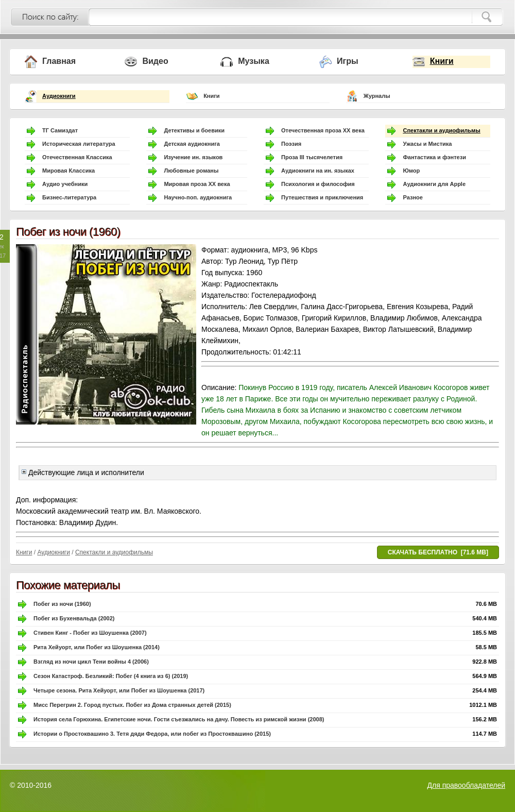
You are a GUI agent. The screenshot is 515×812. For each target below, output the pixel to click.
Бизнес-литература (69, 197)
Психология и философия (318, 184)
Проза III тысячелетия (312, 157)
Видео (155, 61)
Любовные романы (191, 171)
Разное (413, 197)
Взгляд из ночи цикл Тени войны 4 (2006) (91, 662)
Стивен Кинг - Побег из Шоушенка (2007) (90, 633)
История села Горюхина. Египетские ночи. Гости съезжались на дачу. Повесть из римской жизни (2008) (179, 719)
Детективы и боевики (194, 130)
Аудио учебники (65, 184)
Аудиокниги (59, 96)
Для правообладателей (466, 785)
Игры (348, 61)
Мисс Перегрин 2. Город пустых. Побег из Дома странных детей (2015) (132, 705)
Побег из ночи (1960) (62, 604)
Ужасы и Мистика (427, 144)
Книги (442, 61)
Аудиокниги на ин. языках (318, 171)
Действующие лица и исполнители (83, 472)
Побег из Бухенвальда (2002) (74, 618)
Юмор (411, 171)
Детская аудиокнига (192, 144)
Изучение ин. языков (193, 157)
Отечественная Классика (77, 157)
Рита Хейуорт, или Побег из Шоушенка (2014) (97, 647)
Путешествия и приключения (322, 197)
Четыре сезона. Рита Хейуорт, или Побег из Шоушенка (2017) (119, 690)
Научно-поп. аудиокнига (198, 197)
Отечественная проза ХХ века (323, 130)
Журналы (377, 96)
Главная (59, 61)
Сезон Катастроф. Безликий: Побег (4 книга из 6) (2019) (111, 676)
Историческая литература (79, 144)
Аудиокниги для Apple (434, 184)
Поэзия (291, 144)
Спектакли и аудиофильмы (441, 130)
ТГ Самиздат (60, 130)
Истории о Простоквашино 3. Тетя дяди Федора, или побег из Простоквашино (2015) (152, 734)
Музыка (254, 61)
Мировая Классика (68, 171)
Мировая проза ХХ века (197, 184)
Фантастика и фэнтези (434, 157)
